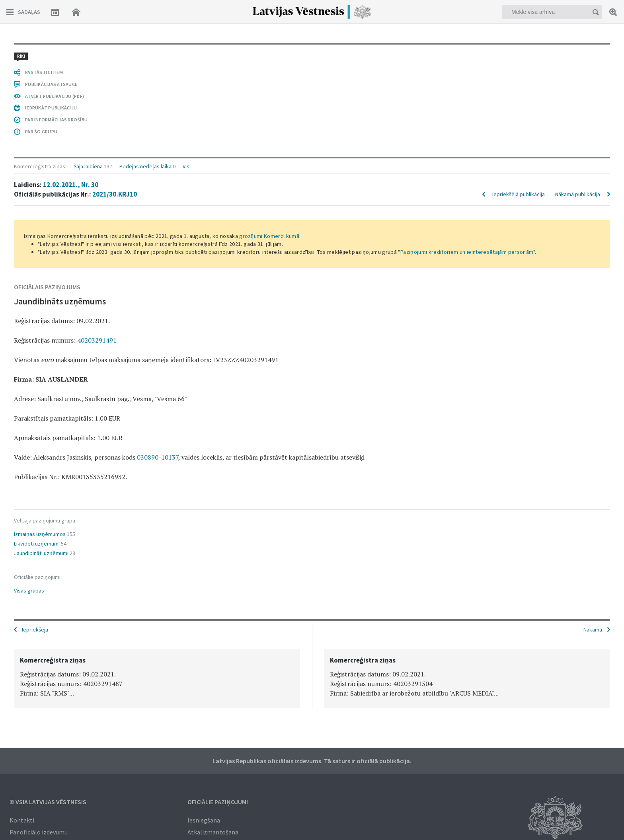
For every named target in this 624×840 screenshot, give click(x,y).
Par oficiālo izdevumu (39, 832)
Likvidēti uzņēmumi (37, 544)
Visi (187, 166)
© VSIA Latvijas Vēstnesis (48, 802)
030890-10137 (158, 457)
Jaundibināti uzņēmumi (41, 553)
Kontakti (22, 820)
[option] (157, 679)
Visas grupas (29, 591)
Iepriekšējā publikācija (519, 194)
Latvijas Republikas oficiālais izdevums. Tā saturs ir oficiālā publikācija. (312, 761)
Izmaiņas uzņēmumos (40, 534)
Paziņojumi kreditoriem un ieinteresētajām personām (467, 252)
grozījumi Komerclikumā (269, 236)
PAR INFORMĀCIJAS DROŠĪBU (56, 120)
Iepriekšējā (35, 630)
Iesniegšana (204, 820)
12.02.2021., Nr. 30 (71, 185)
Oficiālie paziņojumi (218, 802)
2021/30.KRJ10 (115, 194)
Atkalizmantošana (213, 832)
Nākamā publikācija (578, 194)
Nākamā (593, 630)
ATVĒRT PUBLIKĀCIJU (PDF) (55, 96)
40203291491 (97, 340)
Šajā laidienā (88, 166)
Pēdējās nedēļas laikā (145, 166)
